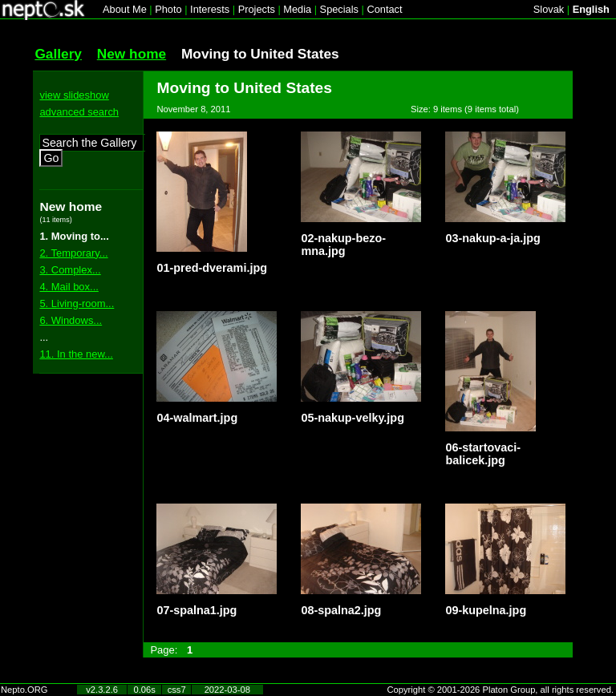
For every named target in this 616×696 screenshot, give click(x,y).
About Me (125, 9)
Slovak (549, 9)
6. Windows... (71, 320)
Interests (210, 9)
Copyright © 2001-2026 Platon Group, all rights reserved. (501, 690)
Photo (168, 9)
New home (132, 54)
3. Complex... (70, 270)
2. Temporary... (73, 253)
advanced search (79, 112)
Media (297, 9)
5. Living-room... (77, 303)
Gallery (58, 54)
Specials (339, 9)
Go (51, 158)
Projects (257, 9)
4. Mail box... (69, 287)
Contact (384, 9)
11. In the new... (76, 354)
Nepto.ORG (24, 690)
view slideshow (74, 95)
